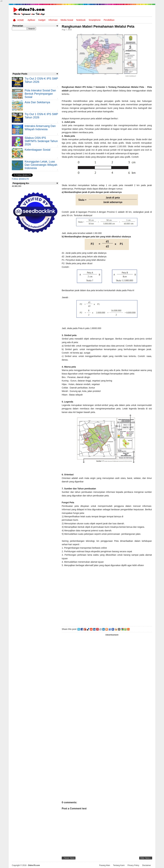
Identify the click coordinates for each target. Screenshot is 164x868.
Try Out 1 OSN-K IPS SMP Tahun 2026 (41, 116)
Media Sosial (67, 20)
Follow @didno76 (20, 179)
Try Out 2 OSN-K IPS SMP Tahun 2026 (41, 80)
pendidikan (109, 20)
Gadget (42, 20)
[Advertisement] (107, 598)
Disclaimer (147, 865)
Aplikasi (31, 20)
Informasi (53, 20)
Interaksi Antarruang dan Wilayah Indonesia (40, 128)
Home (21, 20)
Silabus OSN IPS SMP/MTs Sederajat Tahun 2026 (41, 141)
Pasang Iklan (105, 865)
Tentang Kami (119, 865)
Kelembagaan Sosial (37, 150)
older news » (146, 858)
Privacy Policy (133, 865)
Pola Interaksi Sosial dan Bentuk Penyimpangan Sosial (40, 94)
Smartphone (95, 20)
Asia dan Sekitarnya (37, 102)
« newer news (69, 858)
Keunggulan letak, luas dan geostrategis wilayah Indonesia (41, 165)
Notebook (81, 20)
